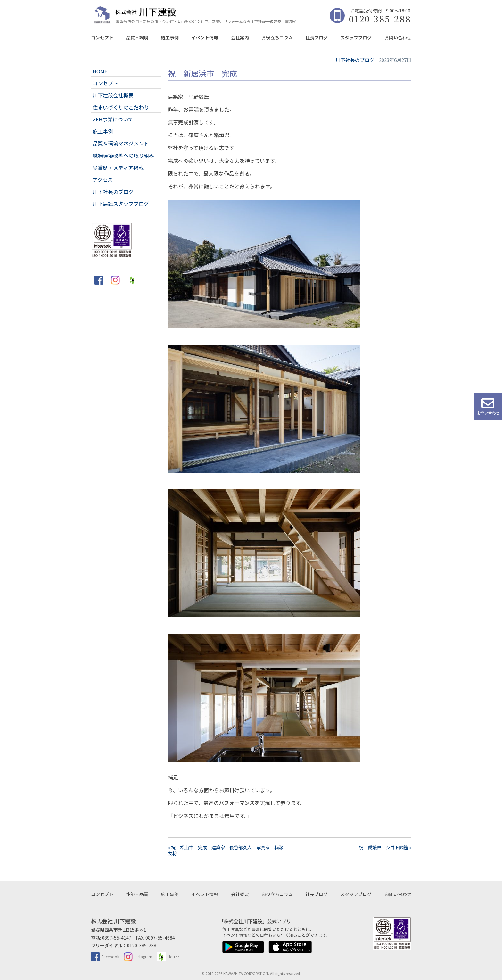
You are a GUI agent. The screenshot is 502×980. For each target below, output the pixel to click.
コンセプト (102, 37)
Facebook (105, 956)
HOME (100, 71)
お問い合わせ (398, 37)
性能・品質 (137, 894)
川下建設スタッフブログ (121, 203)
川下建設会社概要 (113, 95)
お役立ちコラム (277, 37)
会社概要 (240, 894)
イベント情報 (205, 37)
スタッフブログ (356, 37)
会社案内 (240, 37)
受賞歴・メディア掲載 (118, 168)
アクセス (103, 179)
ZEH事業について (113, 119)
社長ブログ (317, 37)
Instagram (138, 956)
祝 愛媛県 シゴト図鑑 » (385, 847)
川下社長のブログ (113, 192)
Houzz (168, 956)
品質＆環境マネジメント (121, 143)
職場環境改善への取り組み (123, 155)
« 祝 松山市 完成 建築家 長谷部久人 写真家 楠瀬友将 (226, 850)
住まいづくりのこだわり (121, 107)
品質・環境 (137, 37)
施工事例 (170, 37)
